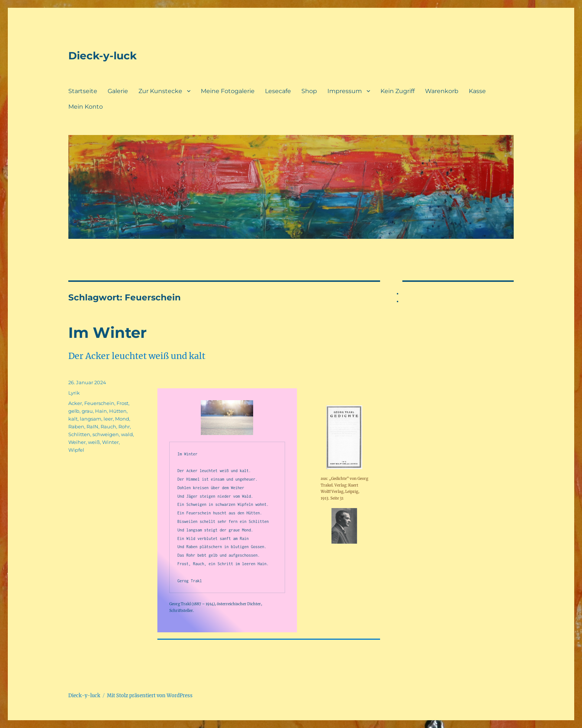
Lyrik (74, 393)
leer (108, 419)
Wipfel (76, 450)
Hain (101, 411)
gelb (74, 411)
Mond (122, 419)
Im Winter (107, 332)
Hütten (118, 411)
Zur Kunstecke (160, 91)
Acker (75, 403)
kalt (73, 419)
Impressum (345, 91)
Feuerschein (99, 403)
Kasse (477, 91)
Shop (309, 91)
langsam (91, 419)
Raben (76, 426)
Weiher (77, 442)
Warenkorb (442, 91)
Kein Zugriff (398, 91)
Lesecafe (278, 91)
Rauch (108, 426)
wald (127, 434)
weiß (94, 442)
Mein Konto (86, 107)
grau (87, 411)
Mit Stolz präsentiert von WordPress (150, 696)
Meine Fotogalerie (228, 91)
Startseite (83, 91)
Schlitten (79, 434)
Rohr (124, 426)
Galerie (118, 91)
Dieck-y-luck (102, 56)
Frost (122, 403)
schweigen (106, 434)
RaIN (92, 426)
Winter (110, 442)
